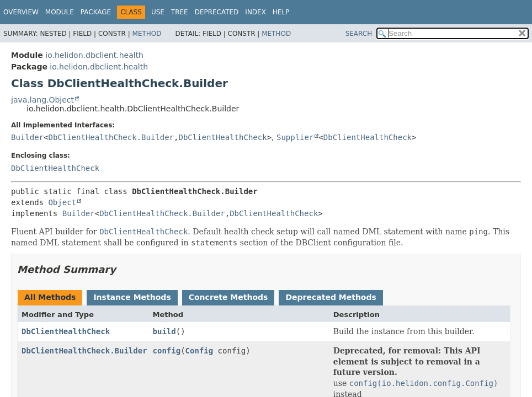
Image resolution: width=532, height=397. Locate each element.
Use (158, 12)
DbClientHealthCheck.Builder (111, 137)
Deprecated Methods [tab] (331, 297)
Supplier (295, 137)
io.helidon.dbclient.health (94, 55)
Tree (180, 12)
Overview (21, 12)
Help (281, 12)
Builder (27, 137)
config (167, 351)
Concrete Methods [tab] (228, 297)
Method (147, 34)
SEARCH (359, 34)
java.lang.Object (42, 100)
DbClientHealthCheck (222, 137)
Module (60, 12)
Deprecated (217, 12)
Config (199, 351)
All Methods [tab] (50, 297)
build (164, 331)
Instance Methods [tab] (132, 297)
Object (62, 202)
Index (256, 12)
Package (96, 12)
